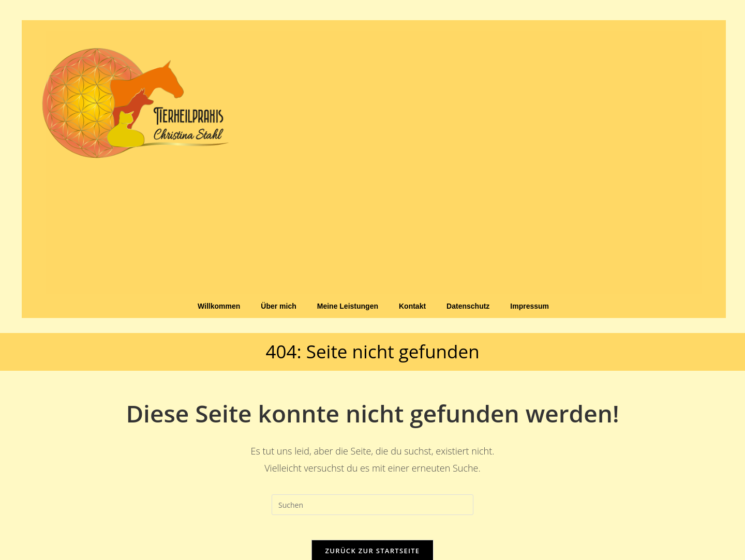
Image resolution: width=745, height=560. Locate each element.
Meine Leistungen (348, 306)
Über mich (278, 306)
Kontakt (412, 306)
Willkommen (219, 306)
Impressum (530, 306)
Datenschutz (468, 306)
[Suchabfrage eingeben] (373, 505)
